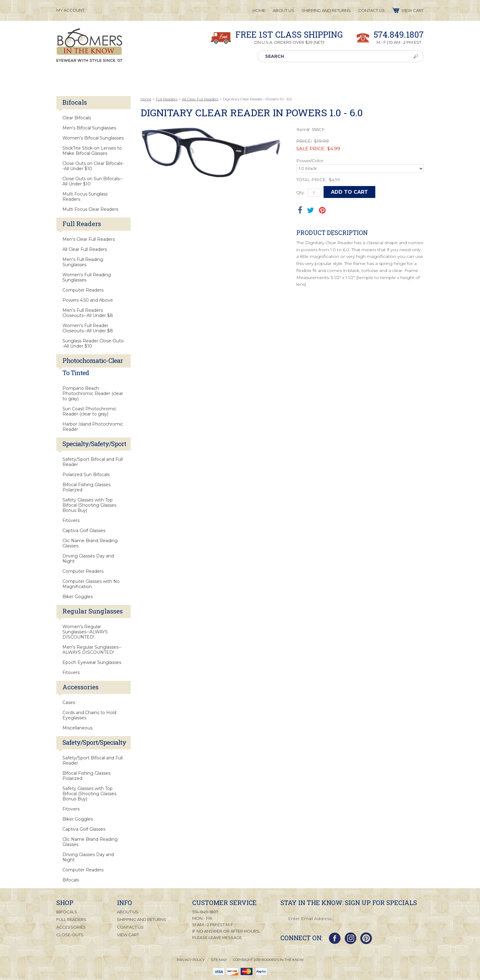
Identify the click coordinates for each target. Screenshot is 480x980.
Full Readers (167, 99)
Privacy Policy (191, 960)
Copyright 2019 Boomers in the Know (268, 960)
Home (146, 99)
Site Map (219, 960)
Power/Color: (310, 161)
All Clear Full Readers (200, 99)
